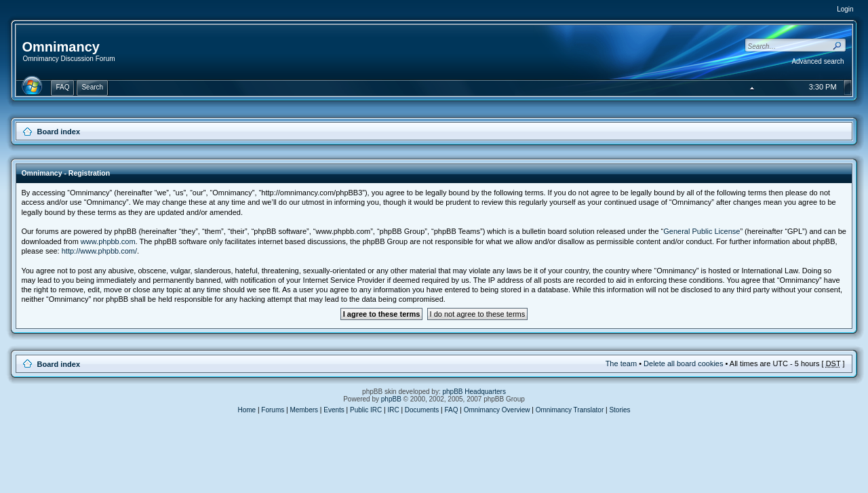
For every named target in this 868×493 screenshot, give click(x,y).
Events (334, 410)
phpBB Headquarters (474, 392)
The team (621, 363)
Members (304, 410)
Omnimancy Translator (570, 410)
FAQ (452, 410)
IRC (393, 410)
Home (246, 410)
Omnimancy (60, 47)
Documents (422, 410)
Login (845, 9)
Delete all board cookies (683, 363)
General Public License (702, 231)
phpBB (391, 399)
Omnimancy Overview (497, 410)
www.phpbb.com (108, 241)
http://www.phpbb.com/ (99, 251)
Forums (273, 410)
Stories (619, 410)
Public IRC (366, 410)
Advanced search (817, 61)
